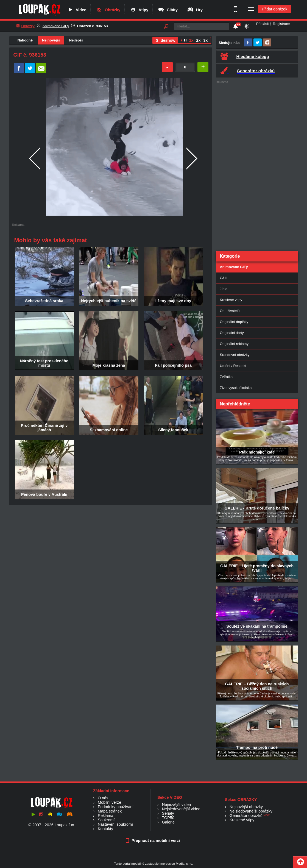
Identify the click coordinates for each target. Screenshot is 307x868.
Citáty (168, 10)
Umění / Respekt (233, 366)
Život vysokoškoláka (236, 388)
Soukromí (106, 820)
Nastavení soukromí (115, 824)
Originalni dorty (232, 333)
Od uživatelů (230, 311)
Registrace (281, 24)
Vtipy (139, 10)
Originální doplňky (234, 322)
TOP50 (168, 818)
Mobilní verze (110, 802)
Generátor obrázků (246, 816)
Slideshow (165, 40)
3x (205, 40)
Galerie (168, 822)
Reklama (106, 816)
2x (198, 40)
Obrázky (108, 10)
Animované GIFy (56, 26)
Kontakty (105, 829)
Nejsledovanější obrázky (251, 811)
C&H (224, 278)
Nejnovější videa (177, 805)
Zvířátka (226, 377)
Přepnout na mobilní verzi (153, 841)
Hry (195, 10)
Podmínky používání (116, 807)
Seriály (168, 813)
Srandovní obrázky (235, 355)
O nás (103, 798)
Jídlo (224, 289)
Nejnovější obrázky (246, 807)
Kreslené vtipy (231, 300)
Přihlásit (263, 24)
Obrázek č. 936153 (92, 26)
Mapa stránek (110, 811)
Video (77, 10)
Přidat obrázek (274, 9)
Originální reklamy (234, 344)
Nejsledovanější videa (181, 809)
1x (191, 40)
